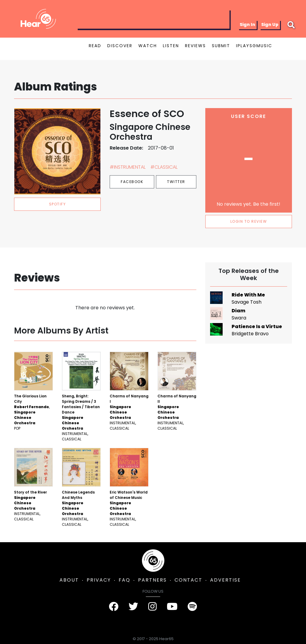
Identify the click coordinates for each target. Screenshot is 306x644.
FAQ (124, 580)
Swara (239, 318)
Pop (17, 428)
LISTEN (171, 46)
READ (95, 46)
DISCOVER (120, 46)
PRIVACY (99, 580)
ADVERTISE (225, 580)
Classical (72, 439)
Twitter (176, 182)
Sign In (247, 24)
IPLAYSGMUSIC (254, 46)
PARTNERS (152, 580)
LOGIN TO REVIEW (249, 221)
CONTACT (188, 580)
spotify (58, 204)
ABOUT (69, 580)
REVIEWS (195, 46)
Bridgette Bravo (250, 334)
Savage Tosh (247, 302)
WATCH (148, 46)
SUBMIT (221, 46)
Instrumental (75, 434)
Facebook (132, 182)
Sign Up (270, 24)
